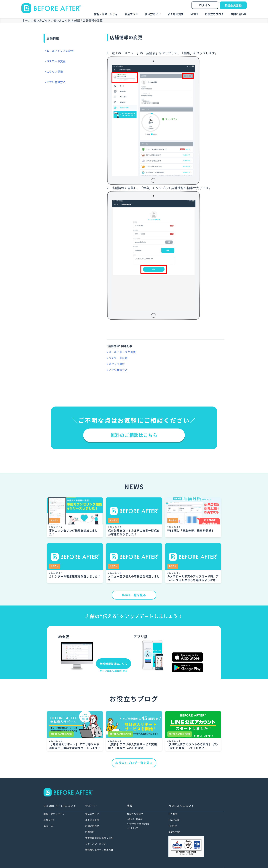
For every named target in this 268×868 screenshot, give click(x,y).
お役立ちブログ (214, 14)
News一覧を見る (134, 595)
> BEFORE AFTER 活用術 (138, 824)
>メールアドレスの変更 (60, 51)
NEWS (194, 14)
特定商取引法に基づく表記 (99, 838)
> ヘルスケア (133, 828)
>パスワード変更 (56, 61)
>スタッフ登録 (55, 72)
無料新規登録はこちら (114, 664)
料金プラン (131, 14)
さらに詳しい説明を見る (114, 671)
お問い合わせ (239, 14)
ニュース (48, 826)
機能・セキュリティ (106, 14)
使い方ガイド (153, 14)
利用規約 (90, 832)
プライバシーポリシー (97, 844)
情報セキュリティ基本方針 (99, 850)
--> (71, 792)
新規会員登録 (233, 5)
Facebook (174, 820)
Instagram (174, 832)
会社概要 (173, 814)
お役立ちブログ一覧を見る (134, 763)
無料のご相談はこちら (134, 435)
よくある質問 (176, 14)
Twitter (173, 826)
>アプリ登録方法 (56, 82)
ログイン (205, 5)
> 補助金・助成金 (134, 819)
